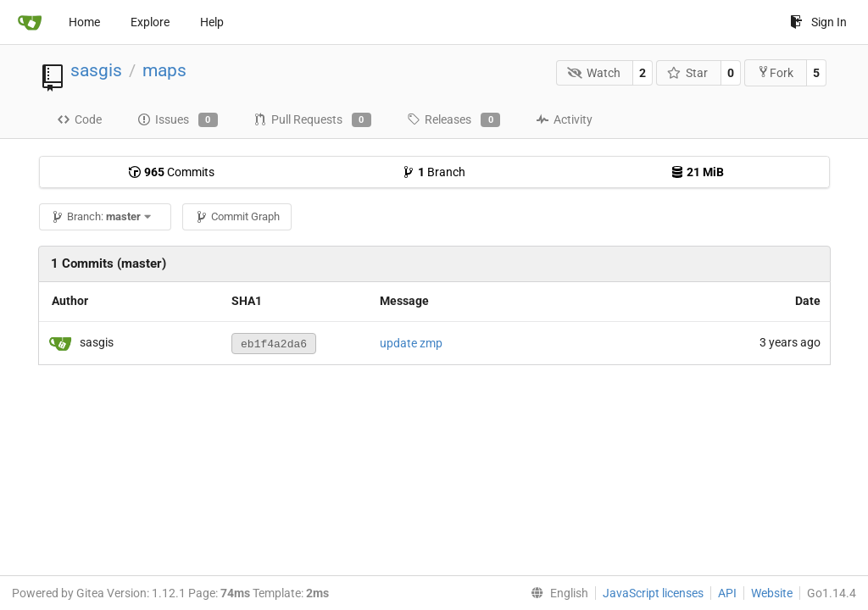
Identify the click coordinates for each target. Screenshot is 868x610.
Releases (453, 120)
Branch (434, 172)
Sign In (818, 22)
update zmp (411, 343)
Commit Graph (237, 216)
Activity (564, 119)
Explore (150, 22)
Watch (594, 73)
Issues (178, 120)
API (727, 593)
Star (688, 73)
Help (212, 22)
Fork (775, 72)
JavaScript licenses (653, 593)
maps (164, 70)
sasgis (96, 70)
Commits (171, 172)
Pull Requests (312, 120)
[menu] (556, 593)
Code (79, 119)
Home (84, 22)
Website (772, 593)
